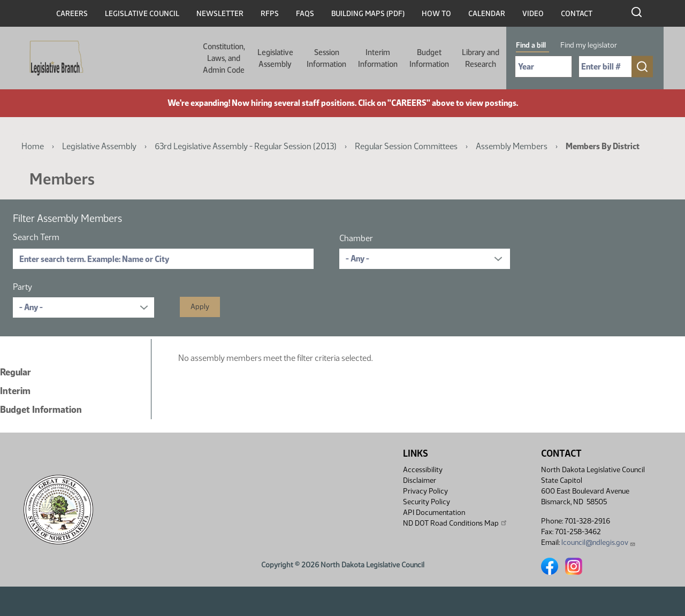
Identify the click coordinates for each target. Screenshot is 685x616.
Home (33, 146)
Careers (72, 14)
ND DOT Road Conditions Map (455, 523)
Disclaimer (420, 480)
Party (22, 287)
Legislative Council (142, 14)
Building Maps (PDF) (368, 14)
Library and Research (481, 58)
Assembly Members (512, 146)
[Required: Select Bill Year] (543, 67)
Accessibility (423, 470)
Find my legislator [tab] (589, 45)
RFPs (270, 14)
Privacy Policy (425, 491)
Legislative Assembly (275, 58)
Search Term (36, 237)
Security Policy (427, 502)
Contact (577, 14)
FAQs (305, 14)
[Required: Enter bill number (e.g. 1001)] (605, 67)
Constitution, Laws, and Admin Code (224, 58)
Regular (16, 372)
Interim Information (378, 58)
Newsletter (220, 14)
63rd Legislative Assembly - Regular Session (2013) (246, 146)
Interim (15, 391)
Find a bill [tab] (531, 45)
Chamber (356, 238)
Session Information (326, 58)
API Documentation (434, 513)
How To (436, 14)
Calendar (487, 14)
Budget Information (429, 58)
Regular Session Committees (406, 146)
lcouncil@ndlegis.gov (599, 542)
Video (533, 14)
